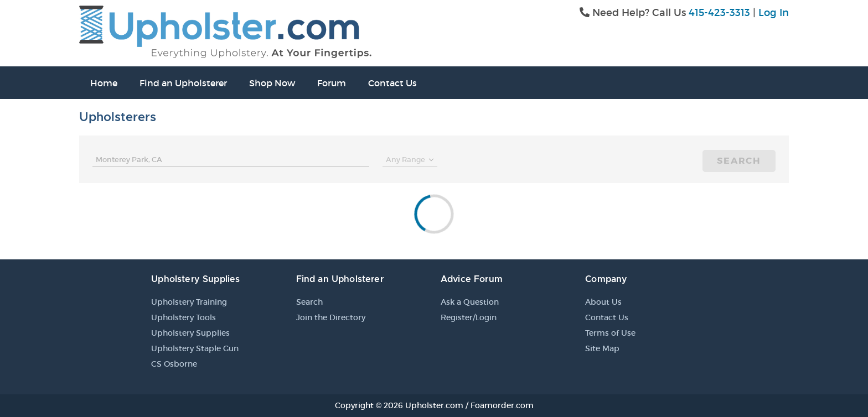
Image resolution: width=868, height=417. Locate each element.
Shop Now (272, 83)
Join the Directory (331, 317)
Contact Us (392, 83)
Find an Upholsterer (183, 83)
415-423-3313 (719, 13)
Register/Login (469, 317)
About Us (603, 302)
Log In (774, 13)
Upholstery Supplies (190, 333)
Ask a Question (470, 302)
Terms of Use (610, 333)
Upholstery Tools (184, 317)
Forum (332, 83)
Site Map (602, 348)
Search (739, 161)
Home (104, 83)
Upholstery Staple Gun (195, 348)
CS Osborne (174, 364)
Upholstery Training (189, 302)
